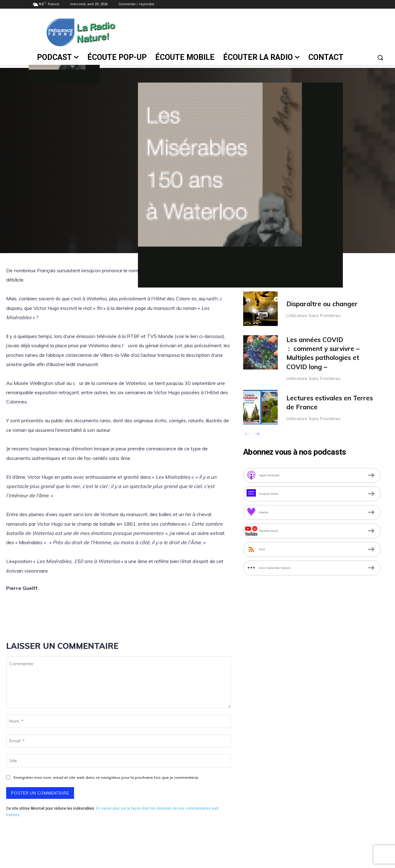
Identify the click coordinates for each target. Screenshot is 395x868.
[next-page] (257, 435)
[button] (380, 57)
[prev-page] (247, 435)
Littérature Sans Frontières (313, 315)
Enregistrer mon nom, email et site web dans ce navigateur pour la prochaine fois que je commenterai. (106, 777)
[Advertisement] (255, 31)
